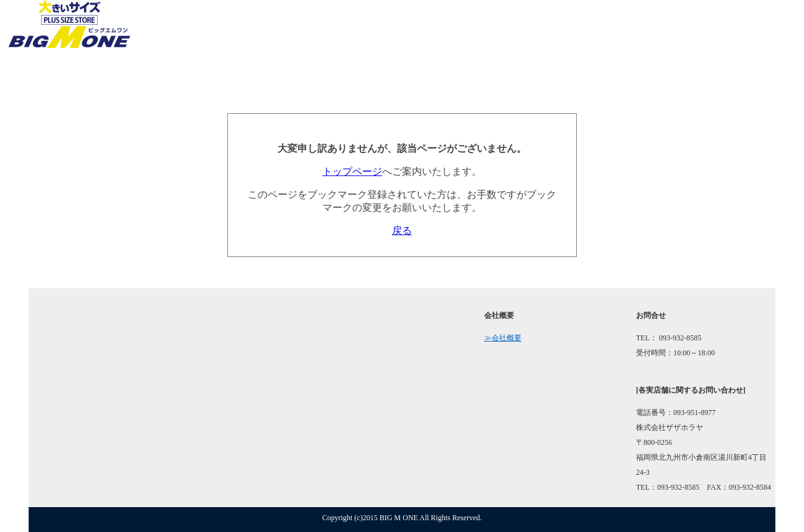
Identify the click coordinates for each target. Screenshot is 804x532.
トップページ (352, 171)
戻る (402, 231)
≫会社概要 (503, 338)
